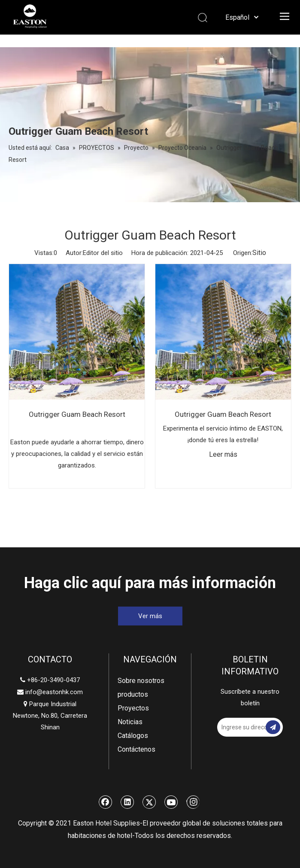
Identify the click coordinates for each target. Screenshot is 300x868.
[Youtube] (171, 802)
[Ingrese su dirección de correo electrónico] (247, 727)
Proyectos (133, 708)
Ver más (150, 616)
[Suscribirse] (273, 727)
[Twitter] (149, 802)
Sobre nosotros (141, 681)
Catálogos (133, 736)
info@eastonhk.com (54, 692)
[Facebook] (106, 802)
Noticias (130, 722)
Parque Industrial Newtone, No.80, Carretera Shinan (50, 716)
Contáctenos (136, 749)
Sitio (259, 253)
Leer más (223, 454)
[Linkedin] (127, 802)
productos (133, 694)
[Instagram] (193, 802)
